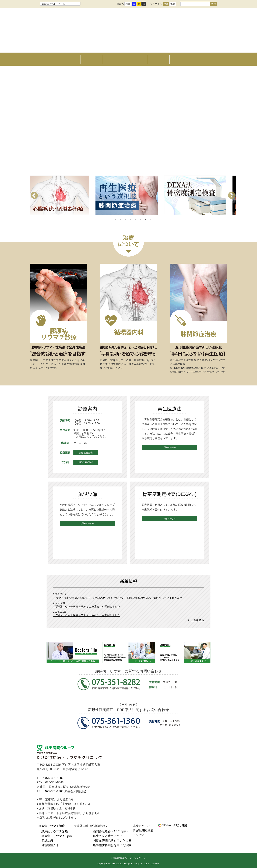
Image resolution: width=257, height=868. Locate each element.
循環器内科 (114, 59)
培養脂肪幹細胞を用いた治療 (112, 845)
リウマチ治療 (91, 59)
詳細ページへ (169, 447)
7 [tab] (145, 220)
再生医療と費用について (109, 836)
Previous (34, 196)
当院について (66, 59)
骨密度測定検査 (158, 59)
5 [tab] (135, 220)
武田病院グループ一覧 (53, 4)
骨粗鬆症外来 (50, 845)
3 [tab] (126, 220)
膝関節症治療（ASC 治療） (111, 831)
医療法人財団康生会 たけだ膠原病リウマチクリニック (69, 753)
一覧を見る (197, 620)
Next (232, 196)
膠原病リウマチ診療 (52, 826)
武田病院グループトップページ (129, 858)
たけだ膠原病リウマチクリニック (128, 32)
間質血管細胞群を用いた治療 (112, 841)
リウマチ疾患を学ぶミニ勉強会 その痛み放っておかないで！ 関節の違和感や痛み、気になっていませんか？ (118, 598)
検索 (214, 4)
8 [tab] (150, 220)
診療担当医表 (86, 453)
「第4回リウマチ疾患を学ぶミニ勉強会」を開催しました (87, 615)
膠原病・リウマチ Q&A (57, 836)
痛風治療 (47, 841)
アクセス (181, 59)
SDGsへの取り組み (175, 825)
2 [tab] (121, 220)
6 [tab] (140, 220)
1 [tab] (116, 220)
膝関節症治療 (136, 59)
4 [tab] (130, 220)
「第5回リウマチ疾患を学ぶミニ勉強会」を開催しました (87, 607)
